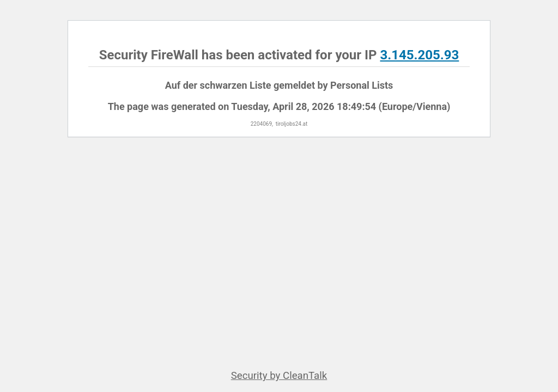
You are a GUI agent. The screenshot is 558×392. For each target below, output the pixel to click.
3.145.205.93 (419, 55)
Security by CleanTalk (279, 376)
